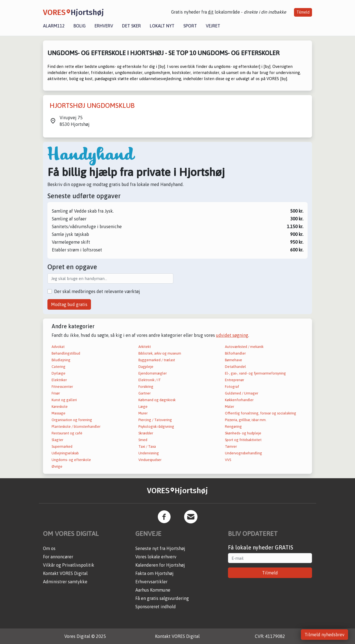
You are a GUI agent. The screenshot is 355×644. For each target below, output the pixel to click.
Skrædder (146, 433)
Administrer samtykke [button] (65, 582)
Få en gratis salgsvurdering (162, 598)
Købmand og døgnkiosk (157, 400)
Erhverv (104, 26)
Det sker (131, 26)
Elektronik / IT (150, 380)
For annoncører (58, 557)
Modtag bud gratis (69, 304)
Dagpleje (146, 367)
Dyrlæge (59, 373)
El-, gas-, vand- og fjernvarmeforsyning (255, 373)
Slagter (57, 440)
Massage (59, 413)
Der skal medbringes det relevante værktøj (97, 291)
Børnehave (234, 360)
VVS (228, 460)
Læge (143, 407)
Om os (49, 548)
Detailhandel (235, 367)
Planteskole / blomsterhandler (76, 427)
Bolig (80, 26)
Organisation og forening (72, 420)
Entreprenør (234, 380)
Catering (59, 367)
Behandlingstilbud (66, 353)
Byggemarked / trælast (157, 360)
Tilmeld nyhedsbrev (324, 635)
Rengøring (233, 427)
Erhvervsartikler (151, 582)
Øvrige (57, 466)
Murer (143, 413)
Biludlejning (61, 360)
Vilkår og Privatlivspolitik (69, 565)
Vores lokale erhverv (156, 557)
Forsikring (146, 387)
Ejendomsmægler (153, 373)
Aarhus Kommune (153, 590)
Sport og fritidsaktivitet (243, 440)
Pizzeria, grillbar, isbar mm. (246, 420)
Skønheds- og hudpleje (243, 433)
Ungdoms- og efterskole (71, 460)
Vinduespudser (150, 460)
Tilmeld (303, 12)
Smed (143, 440)
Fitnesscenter (62, 387)
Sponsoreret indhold (156, 607)
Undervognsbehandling (244, 453)
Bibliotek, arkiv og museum (160, 353)
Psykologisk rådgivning (156, 427)
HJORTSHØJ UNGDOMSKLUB (92, 105)
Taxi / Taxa (147, 446)
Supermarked (62, 446)
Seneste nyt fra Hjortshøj (160, 548)
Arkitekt (145, 347)
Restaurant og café (67, 433)
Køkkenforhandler (239, 400)
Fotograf (232, 387)
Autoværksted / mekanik (244, 347)
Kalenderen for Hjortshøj (160, 565)
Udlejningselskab (65, 453)
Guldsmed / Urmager (242, 393)
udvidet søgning (232, 335)
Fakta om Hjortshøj (154, 573)
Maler (230, 407)
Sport (190, 26)
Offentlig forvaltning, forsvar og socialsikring (261, 413)
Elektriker (59, 380)
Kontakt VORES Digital (65, 573)
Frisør (56, 393)
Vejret (213, 26)
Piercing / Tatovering (155, 420)
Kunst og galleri (64, 400)
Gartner (144, 393)
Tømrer (231, 446)
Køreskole (60, 407)
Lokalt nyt (162, 26)
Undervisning (149, 453)
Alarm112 (54, 26)
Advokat (58, 347)
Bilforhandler (235, 353)
